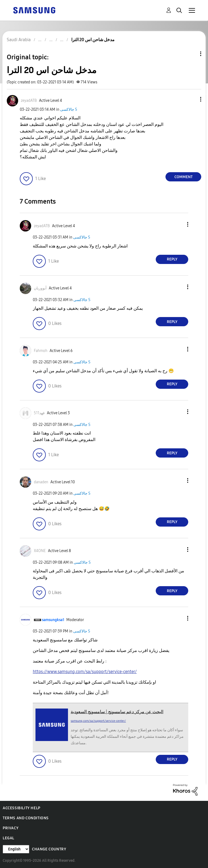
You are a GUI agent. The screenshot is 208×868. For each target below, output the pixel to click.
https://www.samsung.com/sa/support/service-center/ (85, 672)
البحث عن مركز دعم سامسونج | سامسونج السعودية (117, 712)
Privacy (11, 828)
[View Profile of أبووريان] (40, 288)
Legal (9, 838)
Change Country (49, 849)
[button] (192, 99)
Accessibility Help (22, 808)
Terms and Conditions (26, 818)
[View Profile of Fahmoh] (41, 351)
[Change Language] (16, 849)
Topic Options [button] (191, 54)
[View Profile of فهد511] (39, 413)
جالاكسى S (69, 110)
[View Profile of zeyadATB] (29, 101)
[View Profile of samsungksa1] (53, 620)
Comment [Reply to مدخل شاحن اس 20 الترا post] (183, 177)
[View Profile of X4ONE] (40, 551)
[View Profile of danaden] (41, 482)
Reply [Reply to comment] (172, 259)
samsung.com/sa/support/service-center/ (98, 721)
